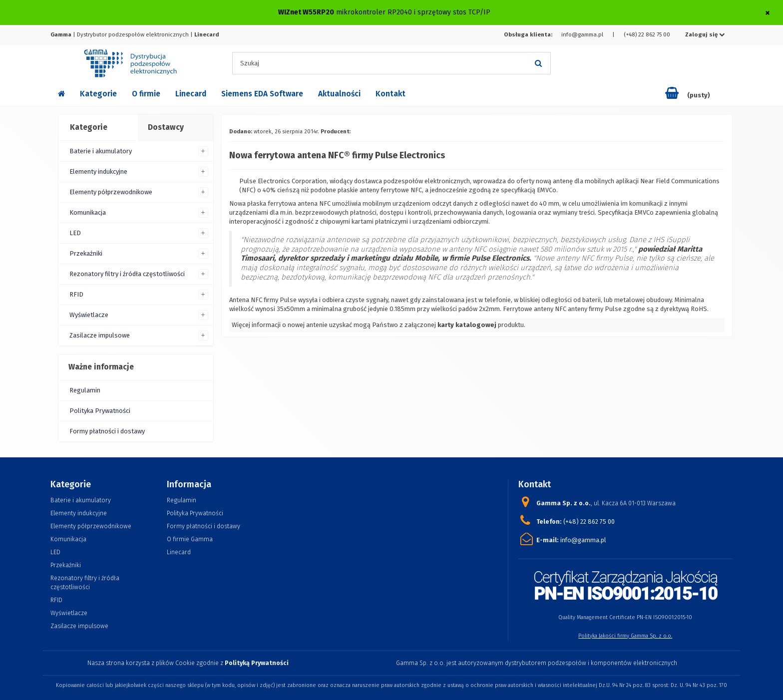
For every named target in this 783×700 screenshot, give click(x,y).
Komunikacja (88, 212)
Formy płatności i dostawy (107, 431)
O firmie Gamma (190, 539)
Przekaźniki (86, 253)
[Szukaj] (538, 63)
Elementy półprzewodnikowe (111, 192)
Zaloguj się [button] (705, 34)
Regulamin (85, 390)
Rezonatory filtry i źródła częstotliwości (127, 274)
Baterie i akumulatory (101, 151)
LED (75, 233)
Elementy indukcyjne (98, 172)
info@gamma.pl (582, 34)
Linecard (191, 94)
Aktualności (339, 94)
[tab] (97, 128)
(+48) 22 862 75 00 (647, 34)
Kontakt (391, 94)
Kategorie (98, 94)
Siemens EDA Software (262, 94)
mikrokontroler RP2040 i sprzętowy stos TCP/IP (413, 12)
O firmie (146, 94)
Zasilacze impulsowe (100, 335)
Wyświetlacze (89, 315)
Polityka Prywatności (100, 411)
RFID (76, 294)
